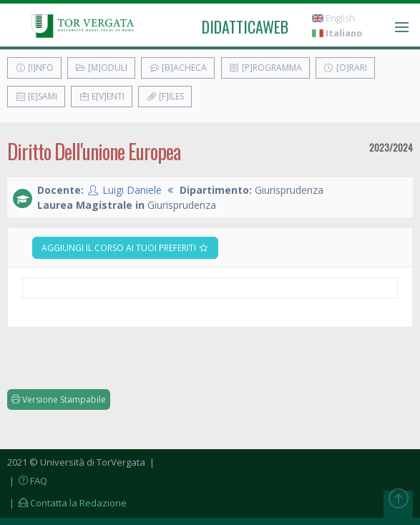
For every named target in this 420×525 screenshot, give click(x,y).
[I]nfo (34, 68)
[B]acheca (178, 68)
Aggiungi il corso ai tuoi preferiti (125, 248)
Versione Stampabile (59, 399)
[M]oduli (101, 68)
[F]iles (165, 96)
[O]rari (345, 68)
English (333, 18)
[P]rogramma (265, 68)
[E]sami (36, 96)
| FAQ (27, 481)
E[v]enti (102, 96)
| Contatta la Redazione (67, 503)
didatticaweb (245, 26)
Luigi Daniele (132, 190)
